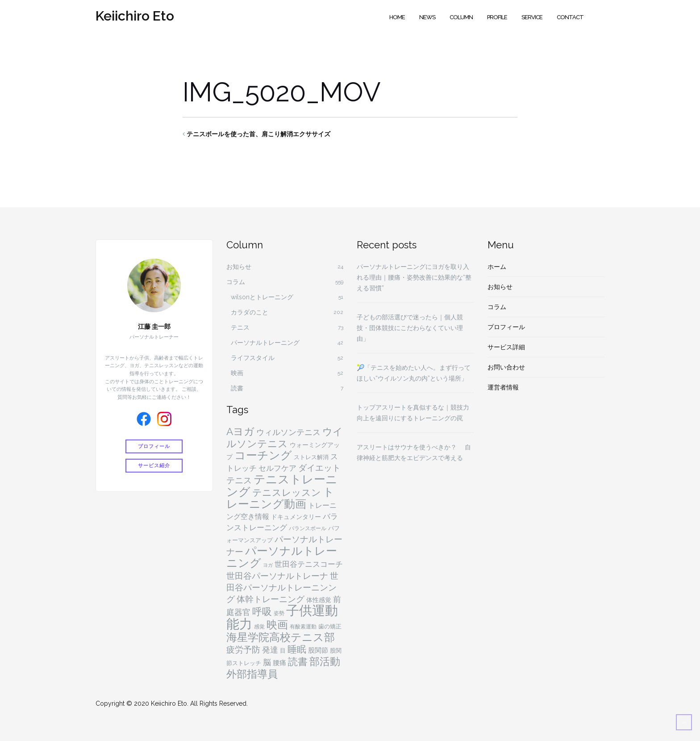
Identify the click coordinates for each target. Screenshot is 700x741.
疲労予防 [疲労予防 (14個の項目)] (243, 649)
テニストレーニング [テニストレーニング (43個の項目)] (282, 486)
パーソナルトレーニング (265, 343)
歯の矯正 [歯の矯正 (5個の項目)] (330, 626)
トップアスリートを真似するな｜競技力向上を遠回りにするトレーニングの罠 (413, 413)
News (427, 17)
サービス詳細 (506, 347)
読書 (237, 388)
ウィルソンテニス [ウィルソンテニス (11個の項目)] (288, 432)
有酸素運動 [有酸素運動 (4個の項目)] (303, 627)
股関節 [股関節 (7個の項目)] (318, 650)
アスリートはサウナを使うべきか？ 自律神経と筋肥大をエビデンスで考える (414, 452)
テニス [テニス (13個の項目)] (239, 480)
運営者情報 (503, 387)
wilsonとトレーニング (262, 297)
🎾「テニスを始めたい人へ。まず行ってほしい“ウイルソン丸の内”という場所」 (414, 373)
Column (461, 17)
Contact (570, 17)
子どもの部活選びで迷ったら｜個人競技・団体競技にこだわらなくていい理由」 (410, 328)
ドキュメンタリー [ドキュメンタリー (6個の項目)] (296, 517)
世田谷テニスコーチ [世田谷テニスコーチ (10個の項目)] (309, 564)
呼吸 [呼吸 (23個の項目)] (262, 611)
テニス (240, 327)
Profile (497, 17)
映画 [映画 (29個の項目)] (277, 625)
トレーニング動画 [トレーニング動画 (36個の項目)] (280, 498)
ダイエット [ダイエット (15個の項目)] (319, 468)
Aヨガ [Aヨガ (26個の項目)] (240, 431)
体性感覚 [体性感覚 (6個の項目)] (319, 600)
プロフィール (154, 446)
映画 (237, 373)
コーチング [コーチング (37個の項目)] (263, 455)
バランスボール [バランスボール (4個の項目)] (308, 528)
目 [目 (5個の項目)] (283, 651)
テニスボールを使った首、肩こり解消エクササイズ (258, 134)
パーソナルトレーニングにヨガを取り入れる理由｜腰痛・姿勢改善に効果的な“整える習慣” (414, 277)
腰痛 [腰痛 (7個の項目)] (279, 663)
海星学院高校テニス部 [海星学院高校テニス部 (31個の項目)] (281, 637)
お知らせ (239, 267)
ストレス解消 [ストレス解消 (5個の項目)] (311, 457)
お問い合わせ (506, 367)
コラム (236, 282)
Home (397, 17)
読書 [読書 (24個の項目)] (298, 661)
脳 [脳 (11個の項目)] (267, 662)
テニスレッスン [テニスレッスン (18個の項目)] (287, 493)
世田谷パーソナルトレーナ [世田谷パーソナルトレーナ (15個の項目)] (277, 576)
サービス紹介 (154, 465)
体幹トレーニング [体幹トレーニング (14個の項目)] (271, 599)
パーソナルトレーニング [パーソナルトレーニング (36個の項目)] (282, 557)
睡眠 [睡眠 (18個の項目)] (297, 649)
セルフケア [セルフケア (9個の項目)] (277, 468)
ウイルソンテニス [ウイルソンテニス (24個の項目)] (285, 437)
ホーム (497, 267)
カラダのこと (250, 312)
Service (532, 17)
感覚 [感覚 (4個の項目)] (259, 627)
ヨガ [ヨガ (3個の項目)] (268, 565)
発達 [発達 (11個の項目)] (270, 650)
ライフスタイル (253, 358)
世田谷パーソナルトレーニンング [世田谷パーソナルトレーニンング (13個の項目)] (282, 587)
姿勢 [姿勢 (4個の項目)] (279, 613)
